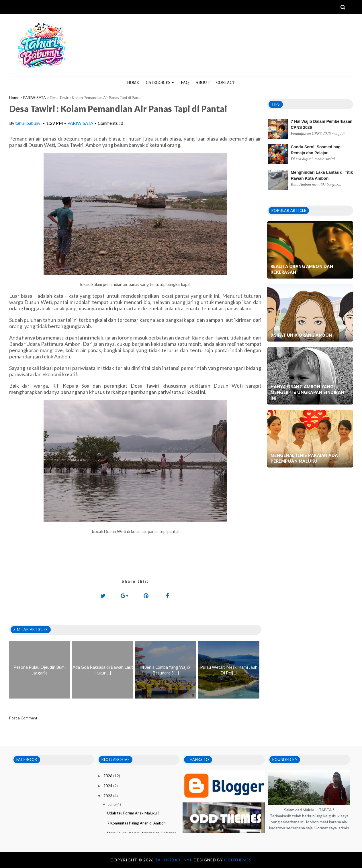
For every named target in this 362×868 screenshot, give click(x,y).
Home (14, 98)
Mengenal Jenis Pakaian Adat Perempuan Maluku (306, 458)
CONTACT (226, 83)
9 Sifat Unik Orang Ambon (301, 335)
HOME (133, 83)
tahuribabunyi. (174, 860)
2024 (108, 786)
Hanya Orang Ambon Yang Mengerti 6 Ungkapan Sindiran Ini (307, 392)
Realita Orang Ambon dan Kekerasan (302, 269)
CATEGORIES (160, 83)
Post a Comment (23, 718)
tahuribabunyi (28, 123)
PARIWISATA (35, 98)
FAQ (185, 83)
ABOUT (202, 83)
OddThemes (238, 860)
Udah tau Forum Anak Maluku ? (133, 813)
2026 (108, 776)
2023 (108, 796)
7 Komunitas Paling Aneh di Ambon (136, 823)
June (112, 804)
